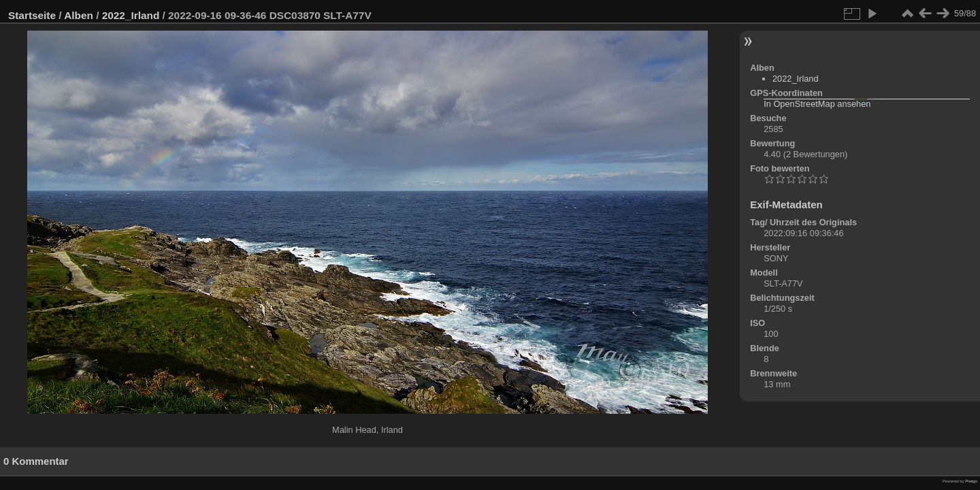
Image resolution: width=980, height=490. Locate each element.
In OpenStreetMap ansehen (817, 104)
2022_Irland (131, 15)
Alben (79, 15)
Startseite (32, 15)
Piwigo (971, 481)
